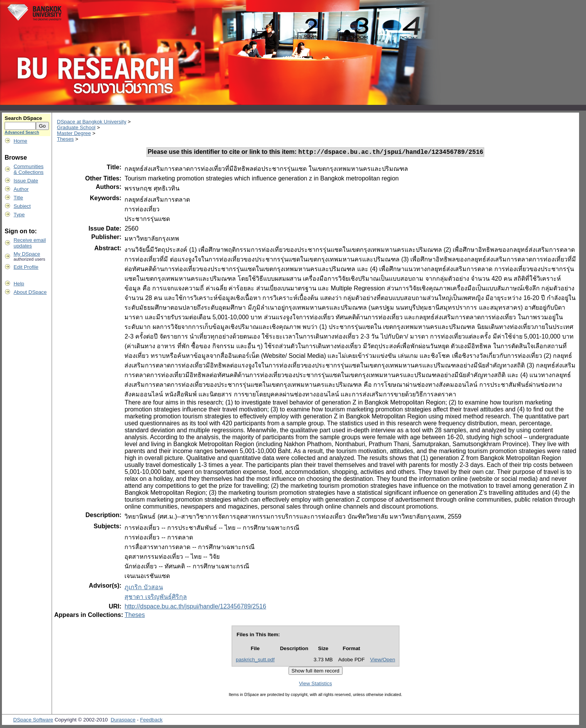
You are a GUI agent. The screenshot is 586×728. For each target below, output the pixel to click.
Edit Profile (26, 267)
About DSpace (30, 292)
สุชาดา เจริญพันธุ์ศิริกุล (155, 598)
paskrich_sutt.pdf (255, 661)
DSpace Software (33, 721)
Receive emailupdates (30, 243)
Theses (65, 139)
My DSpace (27, 254)
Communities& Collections (29, 169)
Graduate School (76, 127)
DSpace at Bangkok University (92, 122)
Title (18, 198)
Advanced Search (22, 132)
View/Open (383, 661)
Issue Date (26, 181)
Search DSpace (23, 118)
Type (19, 215)
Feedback (151, 721)
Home (20, 141)
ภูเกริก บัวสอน (144, 588)
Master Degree (74, 133)
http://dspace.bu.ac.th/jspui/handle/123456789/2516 (195, 608)
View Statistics (316, 685)
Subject (22, 206)
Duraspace (123, 721)
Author (21, 189)
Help (19, 284)
